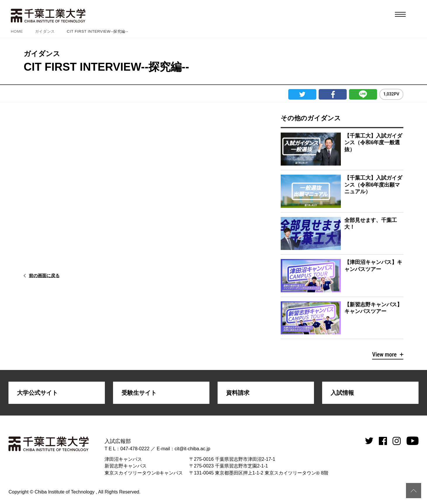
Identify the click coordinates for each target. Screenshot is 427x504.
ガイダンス (45, 31)
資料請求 (238, 393)
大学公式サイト (37, 393)
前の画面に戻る (48, 276)
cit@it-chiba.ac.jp (192, 449)
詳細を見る (342, 149)
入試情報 (342, 393)
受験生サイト (139, 393)
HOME (17, 31)
